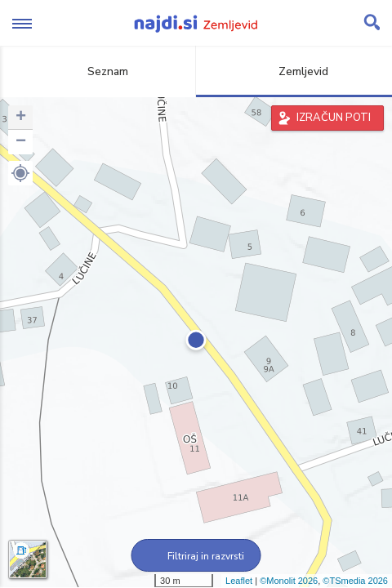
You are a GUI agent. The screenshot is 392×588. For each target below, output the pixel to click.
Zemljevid (294, 71)
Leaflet (239, 581)
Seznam (98, 71)
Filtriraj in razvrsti (196, 556)
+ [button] (21, 118)
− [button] (21, 142)
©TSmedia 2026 (355, 581)
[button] (20, 173)
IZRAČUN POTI (334, 118)
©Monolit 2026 (289, 581)
